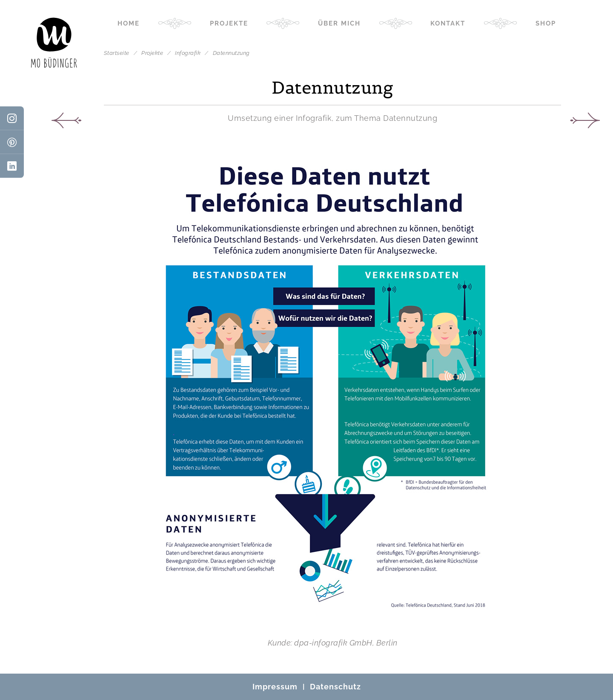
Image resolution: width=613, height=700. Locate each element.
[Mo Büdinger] (54, 43)
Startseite (117, 53)
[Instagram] (12, 118)
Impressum (275, 687)
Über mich (339, 23)
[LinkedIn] (12, 166)
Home (129, 23)
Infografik (189, 53)
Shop (546, 23)
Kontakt (448, 23)
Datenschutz (335, 687)
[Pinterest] (12, 142)
